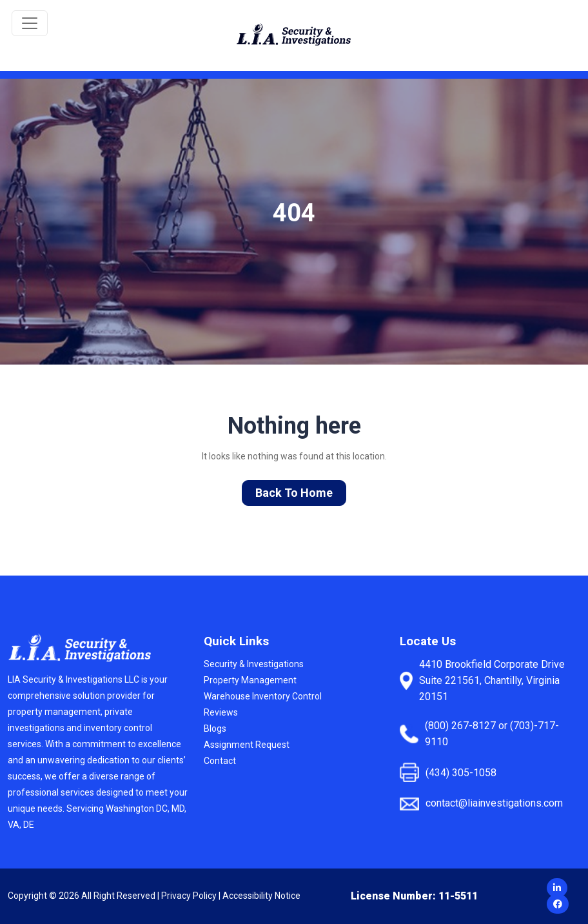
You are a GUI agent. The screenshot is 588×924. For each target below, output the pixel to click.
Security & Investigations (254, 664)
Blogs (215, 728)
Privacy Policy (189, 896)
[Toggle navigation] (30, 23)
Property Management (250, 680)
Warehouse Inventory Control (263, 696)
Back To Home (294, 493)
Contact (220, 761)
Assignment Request (247, 745)
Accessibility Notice (261, 896)
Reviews (221, 712)
